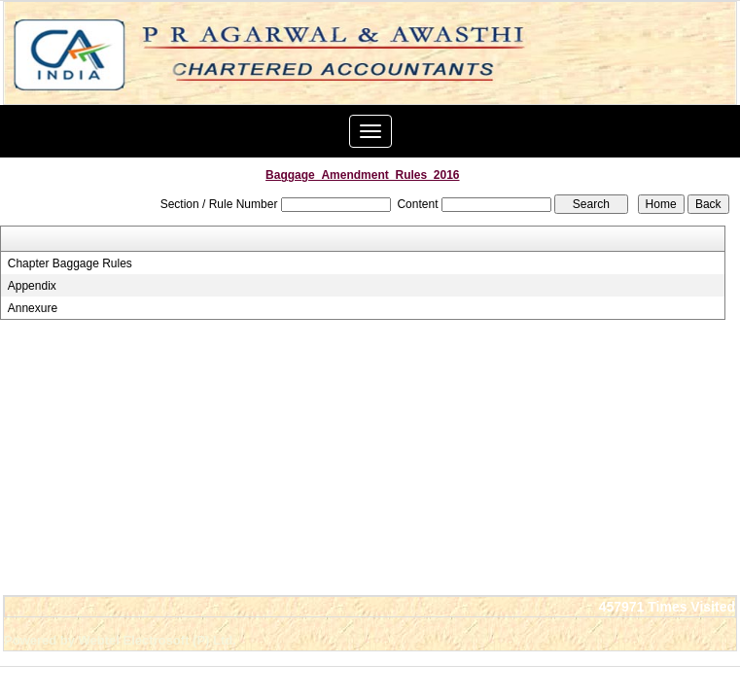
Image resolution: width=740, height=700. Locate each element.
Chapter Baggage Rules (70, 263)
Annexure (33, 308)
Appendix (32, 286)
